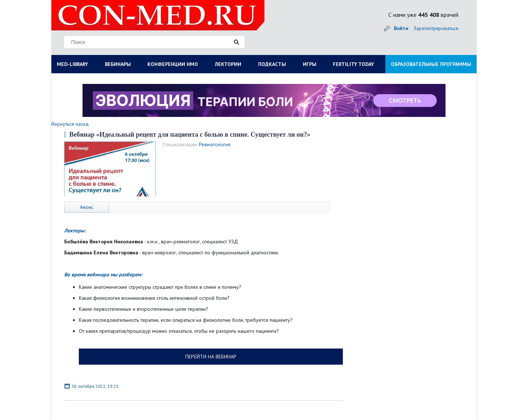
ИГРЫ (310, 64)
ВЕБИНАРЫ (118, 64)
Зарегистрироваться (436, 28)
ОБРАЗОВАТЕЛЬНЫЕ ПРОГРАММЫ (431, 64)
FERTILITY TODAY (353, 64)
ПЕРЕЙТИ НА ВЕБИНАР (211, 357)
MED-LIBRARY (72, 64)
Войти (401, 28)
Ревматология (215, 144)
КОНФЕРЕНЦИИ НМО (173, 64)
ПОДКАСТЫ (272, 64)
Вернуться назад (70, 124)
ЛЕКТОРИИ (228, 64)
